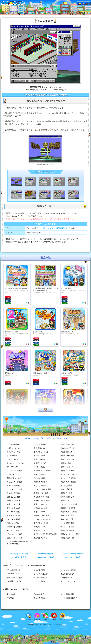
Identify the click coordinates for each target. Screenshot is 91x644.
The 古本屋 (11, 594)
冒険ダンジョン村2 (14, 516)
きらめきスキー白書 (41, 497)
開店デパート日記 (67, 456)
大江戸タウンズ (40, 463)
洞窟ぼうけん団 (40, 531)
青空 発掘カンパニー (42, 448)
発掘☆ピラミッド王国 (42, 471)
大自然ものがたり (67, 448)
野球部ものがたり (67, 497)
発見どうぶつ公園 (14, 504)
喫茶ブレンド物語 (67, 527)
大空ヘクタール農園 (68, 482)
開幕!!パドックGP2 (14, 500)
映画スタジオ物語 (41, 508)
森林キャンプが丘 (67, 516)
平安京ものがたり (67, 531)
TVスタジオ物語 (13, 531)
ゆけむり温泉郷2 (40, 512)
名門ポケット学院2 (41, 452)
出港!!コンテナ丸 (13, 448)
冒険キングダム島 (14, 508)
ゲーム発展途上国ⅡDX (69, 598)
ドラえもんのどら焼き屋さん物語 (45, 534)
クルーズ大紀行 (13, 459)
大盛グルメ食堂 (40, 459)
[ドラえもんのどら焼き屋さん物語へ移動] (40, 6)
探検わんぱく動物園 (15, 527)
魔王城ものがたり (41, 538)
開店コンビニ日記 (67, 519)
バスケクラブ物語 (14, 512)
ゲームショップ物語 (68, 570)
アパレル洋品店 (40, 467)
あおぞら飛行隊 (66, 489)
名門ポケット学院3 (41, 523)
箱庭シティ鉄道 (66, 493)
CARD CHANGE (13, 574)
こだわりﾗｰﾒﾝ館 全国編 (42, 489)
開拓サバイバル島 (67, 471)
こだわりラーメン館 (15, 489)
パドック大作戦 (40, 581)
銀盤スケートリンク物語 (70, 534)
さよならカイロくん (68, 581)
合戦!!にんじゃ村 (67, 467)
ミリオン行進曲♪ (40, 456)
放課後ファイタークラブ (43, 500)
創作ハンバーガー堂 (41, 516)
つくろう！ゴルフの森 (42, 519)
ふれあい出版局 (40, 478)
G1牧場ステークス (14, 474)
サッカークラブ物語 (68, 478)
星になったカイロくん (15, 463)
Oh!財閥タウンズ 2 (14, 581)
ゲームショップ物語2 (15, 578)
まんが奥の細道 (40, 570)
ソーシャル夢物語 (14, 486)
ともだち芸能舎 (66, 486)
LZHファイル (48, 228)
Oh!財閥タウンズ (67, 578)
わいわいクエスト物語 (69, 504)
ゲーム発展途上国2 (41, 574)
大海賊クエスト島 (41, 482)
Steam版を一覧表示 (46, 554)
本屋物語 (10, 598)
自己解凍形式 (61, 228)
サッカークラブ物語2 (15, 482)
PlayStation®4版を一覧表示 (73, 554)
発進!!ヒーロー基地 (41, 493)
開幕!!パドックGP (67, 459)
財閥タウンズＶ (13, 467)
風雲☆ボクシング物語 (69, 512)
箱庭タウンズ (66, 500)
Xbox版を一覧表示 (19, 557)
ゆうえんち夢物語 (14, 519)
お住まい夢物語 (40, 474)
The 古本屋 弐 (39, 594)
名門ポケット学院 (14, 452)
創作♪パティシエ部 (14, 478)
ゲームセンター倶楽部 (69, 474)
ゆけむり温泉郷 (40, 444)
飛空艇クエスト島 (67, 538)
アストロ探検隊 (66, 452)
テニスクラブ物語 (14, 493)
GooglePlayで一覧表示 (46, 557)
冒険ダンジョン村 (67, 444)
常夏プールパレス (41, 504)
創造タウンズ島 (40, 527)
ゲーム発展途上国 (14, 570)
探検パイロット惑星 (15, 538)
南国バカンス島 (13, 523)
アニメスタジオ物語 (15, 471)
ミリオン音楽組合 (41, 578)
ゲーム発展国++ (13, 444)
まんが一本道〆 (13, 456)
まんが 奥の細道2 (67, 574)
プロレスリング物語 (15, 534)
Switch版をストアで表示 (19, 554)
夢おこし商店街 (40, 486)
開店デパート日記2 (68, 508)
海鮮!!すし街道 (66, 463)
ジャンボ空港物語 (67, 523)
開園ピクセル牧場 (14, 497)
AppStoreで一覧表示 (73, 557)
